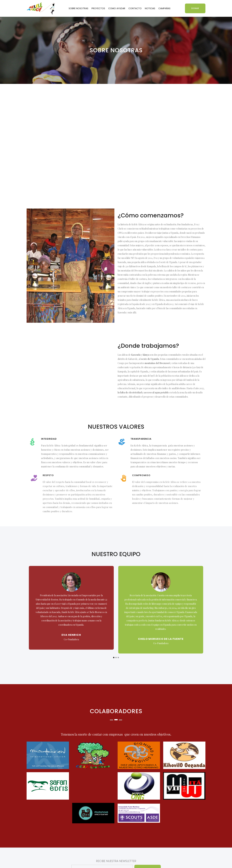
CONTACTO (135, 8)
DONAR (195, 8)
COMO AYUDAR (117, 8)
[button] (114, 658)
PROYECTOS (98, 8)
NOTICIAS (150, 8)
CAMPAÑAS (164, 8)
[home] (41, 8)
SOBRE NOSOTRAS (78, 8)
